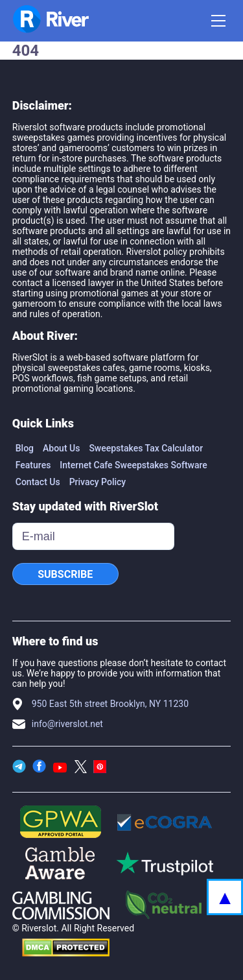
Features (33, 465)
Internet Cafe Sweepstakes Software (133, 465)
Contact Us (38, 482)
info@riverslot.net (67, 724)
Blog (25, 448)
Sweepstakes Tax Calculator (146, 448)
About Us (61, 448)
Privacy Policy (98, 482)
